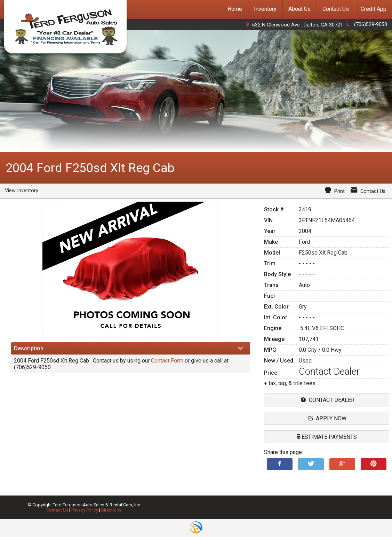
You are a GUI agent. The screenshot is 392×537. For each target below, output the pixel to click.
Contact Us (57, 510)
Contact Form (167, 361)
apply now (327, 418)
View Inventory (22, 191)
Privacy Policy (85, 510)
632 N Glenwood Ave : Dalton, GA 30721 (298, 25)
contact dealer (327, 400)
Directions (111, 510)
